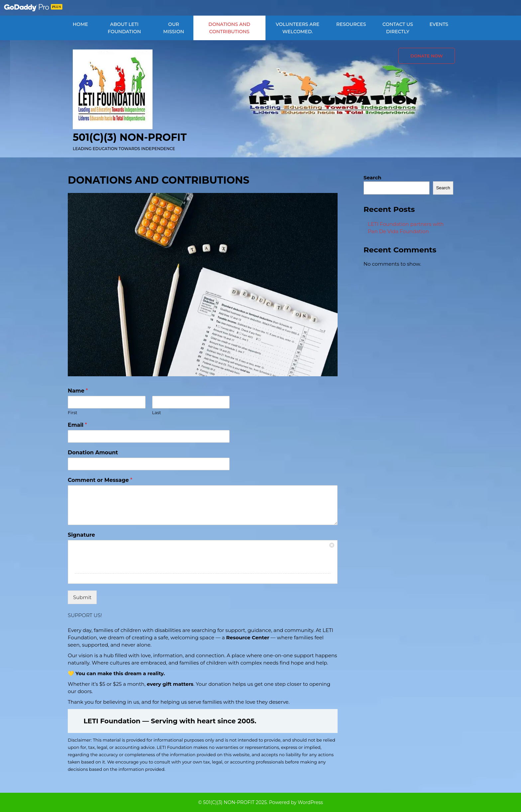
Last (157, 412)
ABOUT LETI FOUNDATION (124, 28)
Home (80, 24)
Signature (81, 535)
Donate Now (427, 56)
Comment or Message (100, 480)
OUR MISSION (174, 28)
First (73, 412)
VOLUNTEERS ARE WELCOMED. (298, 28)
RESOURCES (351, 24)
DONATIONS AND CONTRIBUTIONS (229, 28)
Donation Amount (93, 452)
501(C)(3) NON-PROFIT (130, 137)
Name (78, 391)
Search (372, 178)
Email (77, 425)
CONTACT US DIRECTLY (398, 28)
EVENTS (439, 24)
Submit (82, 597)
